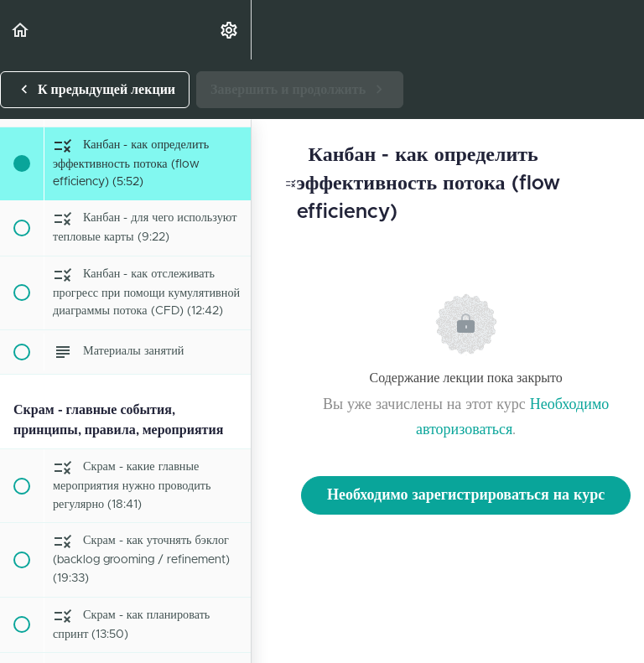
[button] (21, 30)
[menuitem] (230, 30)
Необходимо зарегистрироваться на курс (466, 495)
